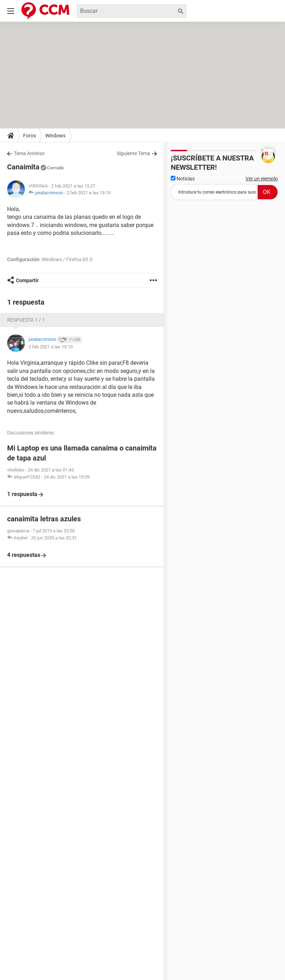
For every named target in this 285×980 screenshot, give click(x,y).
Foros (30, 136)
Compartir (27, 280)
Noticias (183, 179)
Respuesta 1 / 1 (26, 320)
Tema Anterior (29, 153)
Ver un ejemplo (262, 179)
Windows (55, 136)
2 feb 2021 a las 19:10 (89, 193)
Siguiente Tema (133, 153)
